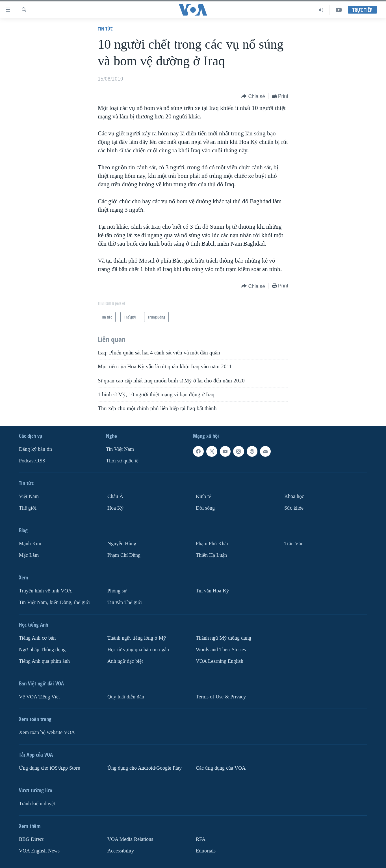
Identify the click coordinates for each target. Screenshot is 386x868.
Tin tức (105, 29)
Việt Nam (29, 496)
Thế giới (28, 508)
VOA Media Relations (130, 839)
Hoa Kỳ (115, 508)
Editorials (206, 851)
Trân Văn (294, 544)
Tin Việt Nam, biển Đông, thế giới (54, 602)
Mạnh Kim (30, 544)
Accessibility (121, 851)
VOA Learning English (220, 661)
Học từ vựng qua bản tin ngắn (138, 649)
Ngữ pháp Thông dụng (42, 649)
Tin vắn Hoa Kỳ (212, 591)
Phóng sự (117, 591)
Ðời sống (205, 508)
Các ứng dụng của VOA (221, 768)
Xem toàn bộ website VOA (47, 732)
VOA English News (39, 851)
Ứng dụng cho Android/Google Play (145, 768)
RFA (201, 839)
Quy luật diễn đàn (126, 697)
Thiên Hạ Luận (211, 555)
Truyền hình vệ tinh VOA (45, 591)
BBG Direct (31, 839)
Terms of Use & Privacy (221, 697)
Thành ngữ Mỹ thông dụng (224, 638)
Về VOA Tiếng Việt (39, 697)
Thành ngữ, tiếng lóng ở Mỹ (137, 638)
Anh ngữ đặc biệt (125, 661)
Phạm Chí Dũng (124, 555)
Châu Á (115, 496)
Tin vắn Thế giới (125, 602)
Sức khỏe (294, 508)
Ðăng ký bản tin (35, 449)
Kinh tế (203, 496)
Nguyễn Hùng (122, 544)
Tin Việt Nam (120, 449)
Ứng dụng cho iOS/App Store (49, 768)
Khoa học (294, 496)
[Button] (253, 97)
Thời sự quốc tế (122, 461)
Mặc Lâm (29, 555)
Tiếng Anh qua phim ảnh (44, 661)
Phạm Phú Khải (212, 544)
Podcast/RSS (32, 461)
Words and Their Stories (221, 649)
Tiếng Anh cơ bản (37, 638)
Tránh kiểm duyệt (37, 803)
